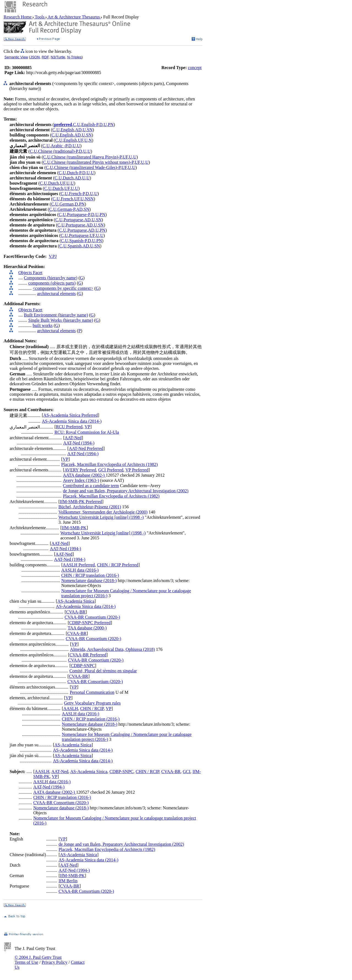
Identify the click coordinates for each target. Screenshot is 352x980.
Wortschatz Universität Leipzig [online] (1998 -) (101, 517)
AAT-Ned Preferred (86, 448)
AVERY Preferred (80, 470)
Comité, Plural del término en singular (103, 671)
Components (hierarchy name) (51, 278)
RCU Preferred (69, 427)
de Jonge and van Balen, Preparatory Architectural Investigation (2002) (126, 491)
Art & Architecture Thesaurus (74, 17)
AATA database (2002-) (84, 475)
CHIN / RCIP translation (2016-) (90, 575)
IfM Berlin (68, 881)
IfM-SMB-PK (74, 528)
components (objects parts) (52, 283)
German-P (66, 209)
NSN (89, 199)
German (67, 204)
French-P (77, 194)
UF (81, 140)
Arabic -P (59, 146)
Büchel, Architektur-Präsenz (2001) (90, 507)
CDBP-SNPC (83, 666)
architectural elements (57, 294)
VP (87, 427)
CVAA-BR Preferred (88, 655)
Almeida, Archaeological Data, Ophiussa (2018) (112, 649)
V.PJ (53, 256)
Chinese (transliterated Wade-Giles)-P (87, 167)
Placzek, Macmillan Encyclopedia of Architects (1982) (110, 464)
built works (43, 325)
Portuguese (73, 220)
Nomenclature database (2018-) (89, 581)
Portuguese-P (79, 215)
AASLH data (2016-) (80, 570)
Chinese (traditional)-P (58, 151)
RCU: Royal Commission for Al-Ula (87, 432)
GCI (187, 772)
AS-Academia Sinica (76, 601)
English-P (90, 125)
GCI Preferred (111, 470)
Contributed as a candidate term (91, 486)
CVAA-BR (76, 612)
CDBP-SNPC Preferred (90, 623)
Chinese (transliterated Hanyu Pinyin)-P (86, 157)
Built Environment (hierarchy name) (56, 315)
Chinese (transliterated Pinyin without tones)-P (93, 162)
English (67, 130)
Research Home (18, 17)
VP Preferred (137, 470)
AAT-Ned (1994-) (79, 443)
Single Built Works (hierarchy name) (61, 320)
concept (195, 68)
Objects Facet (31, 273)
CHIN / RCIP (92, 709)
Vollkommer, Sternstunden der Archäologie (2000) (103, 512)
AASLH (71, 709)
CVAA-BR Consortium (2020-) (92, 617)
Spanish (75, 246)
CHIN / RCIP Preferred (118, 565)
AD (78, 130)
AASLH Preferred (79, 565)
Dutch (68, 178)
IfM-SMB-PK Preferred (81, 502)
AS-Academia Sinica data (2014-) (72, 421)
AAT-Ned (73, 438)
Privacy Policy (54, 962)
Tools (40, 17)
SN (90, 130)
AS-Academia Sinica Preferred (70, 415)
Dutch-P (74, 173)
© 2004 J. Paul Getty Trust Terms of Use (38, 960)
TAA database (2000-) (87, 628)
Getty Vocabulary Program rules (92, 703)
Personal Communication (92, 692)
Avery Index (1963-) (81, 480)
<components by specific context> (63, 288)
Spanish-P (78, 241)
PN (111, 125)
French (67, 199)
